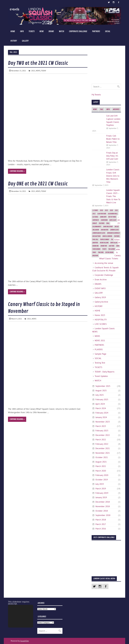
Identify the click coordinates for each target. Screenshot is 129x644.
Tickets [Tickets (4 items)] (104, 249)
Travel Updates (101, 376)
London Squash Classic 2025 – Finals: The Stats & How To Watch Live (113, 196)
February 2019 (102, 493)
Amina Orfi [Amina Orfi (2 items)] (103, 217)
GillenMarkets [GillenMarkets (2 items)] (97, 227)
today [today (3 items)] (94, 252)
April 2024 (100, 404)
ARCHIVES (116, 109)
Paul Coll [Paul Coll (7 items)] (95, 240)
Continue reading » (17, 171)
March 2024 (101, 408)
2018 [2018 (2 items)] (101, 210)
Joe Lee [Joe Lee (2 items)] (117, 227)
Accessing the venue (104, 263)
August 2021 (101, 462)
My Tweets (96, 95)
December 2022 (103, 435)
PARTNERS (96, 31)
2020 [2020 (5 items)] (111, 210)
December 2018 (103, 502)
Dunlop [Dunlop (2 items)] (95, 223)
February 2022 (102, 444)
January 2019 (101, 497)
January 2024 (101, 417)
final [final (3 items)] (108, 223)
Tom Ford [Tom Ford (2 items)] (101, 252)
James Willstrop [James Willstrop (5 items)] (108, 227)
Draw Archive (101, 280)
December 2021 (103, 448)
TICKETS (32, 31)
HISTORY (14, 41)
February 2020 (102, 475)
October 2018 (102, 511)
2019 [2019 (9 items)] (106, 210)
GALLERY (25, 41)
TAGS (102, 109)
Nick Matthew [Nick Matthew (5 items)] (96, 236)
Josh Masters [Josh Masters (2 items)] (105, 230)
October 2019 (102, 480)
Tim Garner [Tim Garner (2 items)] (112, 249)
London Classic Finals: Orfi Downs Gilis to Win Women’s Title (113, 176)
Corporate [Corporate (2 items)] (96, 220)
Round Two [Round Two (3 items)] (104, 246)
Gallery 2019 (100, 297)
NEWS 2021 (100, 340)
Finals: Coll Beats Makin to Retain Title (113, 139)
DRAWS (51, 31)
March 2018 (101, 520)
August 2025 (101, 391)
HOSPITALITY (101, 320)
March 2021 (101, 466)
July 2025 (100, 395)
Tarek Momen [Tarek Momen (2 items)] (96, 249)
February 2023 (102, 431)
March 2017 (101, 524)
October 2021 (102, 457)
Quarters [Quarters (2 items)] (95, 243)
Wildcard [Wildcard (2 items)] (95, 256)
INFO (22, 31)
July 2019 (100, 484)
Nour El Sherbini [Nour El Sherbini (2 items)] (107, 236)
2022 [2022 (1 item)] (94, 214)
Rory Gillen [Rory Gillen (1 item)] (114, 243)
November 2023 (103, 422)
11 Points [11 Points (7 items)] (95, 210)
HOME (13, 31)
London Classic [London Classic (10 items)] (114, 230)
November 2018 (103, 506)
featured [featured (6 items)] (102, 223)
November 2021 (103, 453)
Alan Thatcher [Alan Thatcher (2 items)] (102, 214)
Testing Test (100, 363)
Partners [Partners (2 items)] (117, 236)
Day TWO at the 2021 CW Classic (38, 63)
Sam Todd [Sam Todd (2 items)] (111, 246)
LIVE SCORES (101, 324)
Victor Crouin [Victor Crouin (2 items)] (109, 252)
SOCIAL (108, 31)
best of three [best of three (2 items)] (112, 217)
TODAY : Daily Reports (105, 372)
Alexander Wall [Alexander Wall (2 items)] (113, 214)
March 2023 (101, 426)
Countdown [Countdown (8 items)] (104, 220)
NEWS (42, 31)
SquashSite (24, 641)
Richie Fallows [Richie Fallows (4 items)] (104, 243)
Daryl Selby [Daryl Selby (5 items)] (113, 220)
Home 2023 (100, 315)
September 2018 (103, 515)
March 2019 (101, 489)
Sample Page (100, 354)
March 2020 (101, 471)
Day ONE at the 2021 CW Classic (38, 184)
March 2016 (101, 529)
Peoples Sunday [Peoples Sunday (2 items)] (105, 240)
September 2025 (103, 386)
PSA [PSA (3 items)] (112, 240)
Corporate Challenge (78, 31)
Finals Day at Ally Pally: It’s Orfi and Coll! (112, 156)
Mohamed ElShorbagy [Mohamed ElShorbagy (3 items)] (114, 233)
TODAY (44, 71)
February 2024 (102, 413)
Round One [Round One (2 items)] (95, 246)
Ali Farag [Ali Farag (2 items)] (95, 217)
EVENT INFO (100, 288)
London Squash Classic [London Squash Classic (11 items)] (99, 233)
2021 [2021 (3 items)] (116, 210)
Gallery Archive (101, 302)
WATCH (61, 31)
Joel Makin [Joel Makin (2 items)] (96, 230)
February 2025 (102, 399)
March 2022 (101, 440)
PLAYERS (99, 349)
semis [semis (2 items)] (118, 246)
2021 (33, 71)
